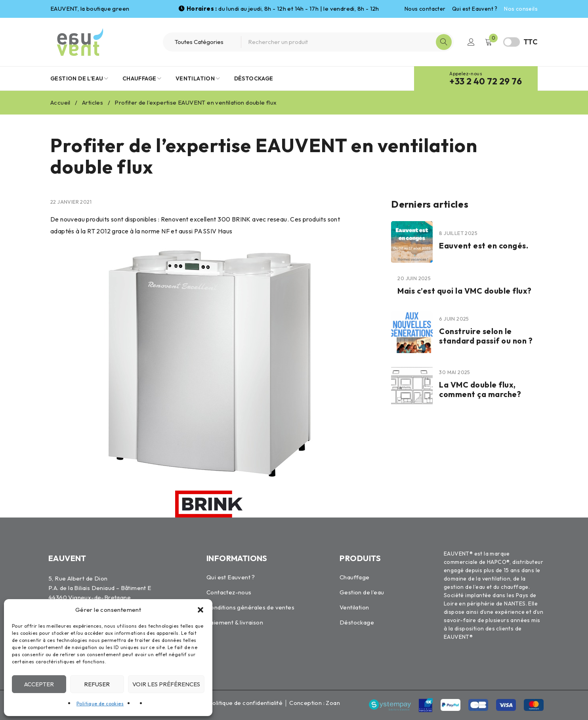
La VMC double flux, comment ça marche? (481, 389)
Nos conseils (521, 9)
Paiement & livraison (235, 622)
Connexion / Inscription (471, 42)
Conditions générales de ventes (250, 607)
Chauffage (355, 577)
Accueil (60, 102)
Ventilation (354, 607)
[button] (200, 610)
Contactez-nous (229, 592)
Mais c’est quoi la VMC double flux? (466, 291)
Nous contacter (425, 9)
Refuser (97, 684)
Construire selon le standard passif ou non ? (487, 336)
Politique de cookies (100, 704)
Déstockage (357, 622)
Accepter (39, 684)
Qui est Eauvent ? (475, 9)
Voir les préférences (166, 684)
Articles (93, 102)
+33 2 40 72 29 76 (486, 81)
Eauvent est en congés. (485, 245)
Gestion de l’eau (362, 592)
